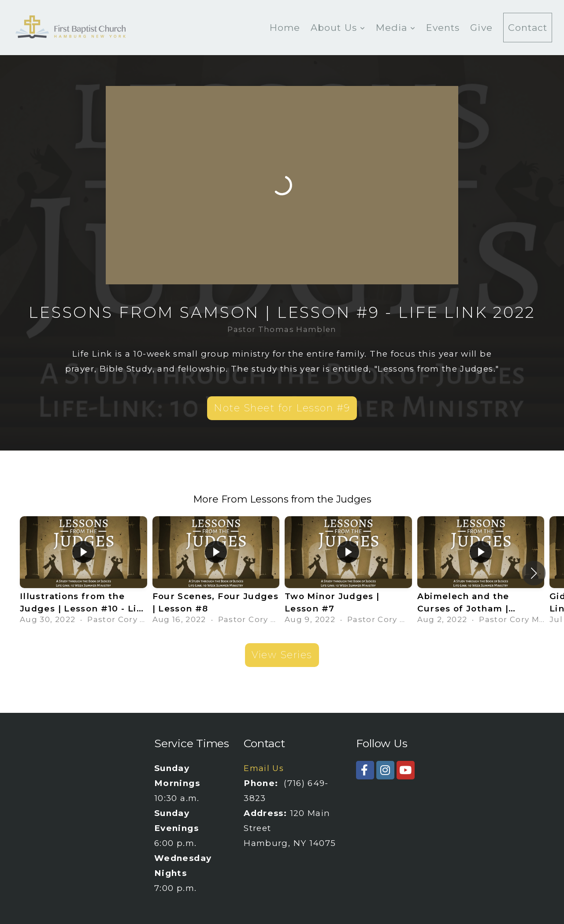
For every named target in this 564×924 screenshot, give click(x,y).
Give (481, 28)
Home (285, 28)
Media (396, 28)
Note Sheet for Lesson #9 (282, 408)
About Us (338, 28)
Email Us (264, 768)
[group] (83, 573)
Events (443, 28)
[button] (534, 573)
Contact (528, 28)
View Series (282, 655)
